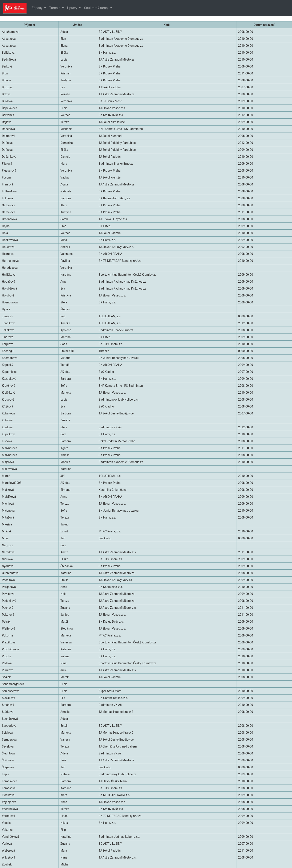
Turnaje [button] (55, 8)
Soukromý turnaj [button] (97, 8)
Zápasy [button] (37, 8)
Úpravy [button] (73, 8)
